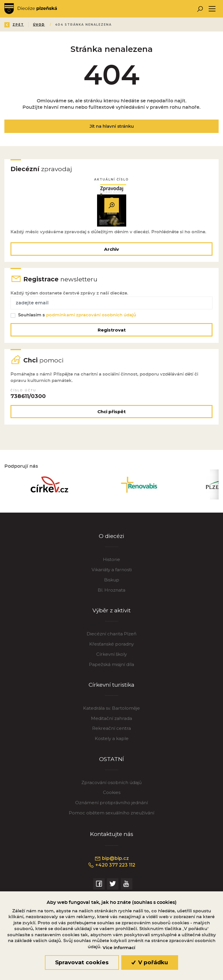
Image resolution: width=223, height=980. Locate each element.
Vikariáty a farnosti (112, 570)
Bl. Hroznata (112, 590)
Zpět (14, 25)
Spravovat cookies (82, 962)
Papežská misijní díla (112, 664)
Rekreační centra (112, 728)
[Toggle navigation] (212, 9)
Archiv (112, 249)
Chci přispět (112, 412)
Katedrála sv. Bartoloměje (112, 708)
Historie (112, 559)
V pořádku (150, 962)
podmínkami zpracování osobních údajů (91, 315)
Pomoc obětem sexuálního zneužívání (112, 813)
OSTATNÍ (112, 759)
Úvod (39, 25)
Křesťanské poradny (112, 644)
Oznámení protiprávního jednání (112, 803)
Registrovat (112, 330)
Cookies (112, 792)
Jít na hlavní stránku (112, 126)
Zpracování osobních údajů (112, 782)
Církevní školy (112, 654)
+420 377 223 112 (112, 865)
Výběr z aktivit (112, 610)
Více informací (119, 948)
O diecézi (112, 536)
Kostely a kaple (112, 738)
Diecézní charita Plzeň (112, 634)
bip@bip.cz (112, 858)
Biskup (112, 580)
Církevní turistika (112, 685)
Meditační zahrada (112, 718)
